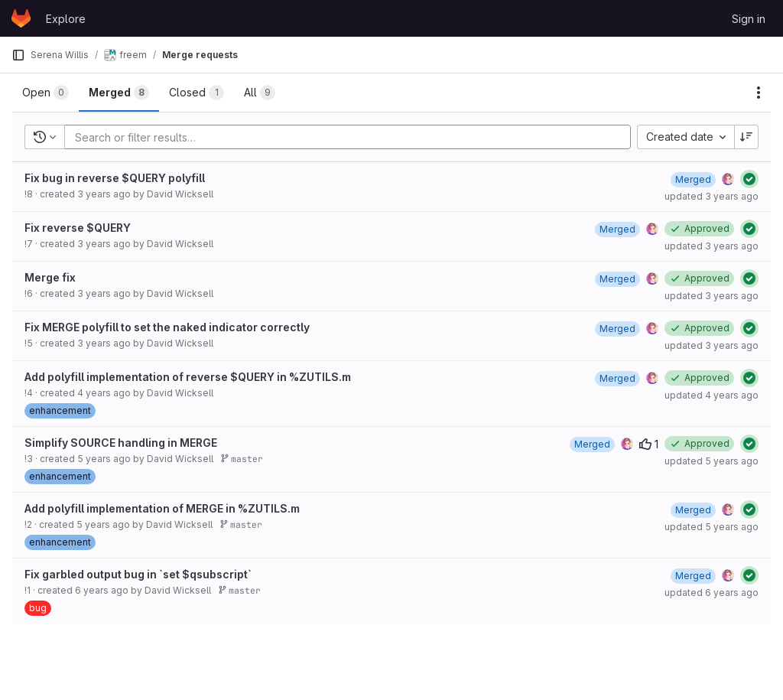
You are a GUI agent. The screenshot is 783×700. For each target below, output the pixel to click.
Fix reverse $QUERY (78, 228)
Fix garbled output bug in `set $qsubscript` (138, 574)
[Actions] (759, 93)
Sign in (749, 19)
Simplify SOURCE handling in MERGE (121, 443)
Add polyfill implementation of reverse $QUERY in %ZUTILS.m (188, 377)
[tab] (45, 93)
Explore (66, 19)
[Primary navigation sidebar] (18, 55)
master (242, 459)
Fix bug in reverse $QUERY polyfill (115, 178)
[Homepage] (21, 18)
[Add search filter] (352, 137)
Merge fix (50, 277)
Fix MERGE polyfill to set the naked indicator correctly (167, 327)
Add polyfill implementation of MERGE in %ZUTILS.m (162, 508)
